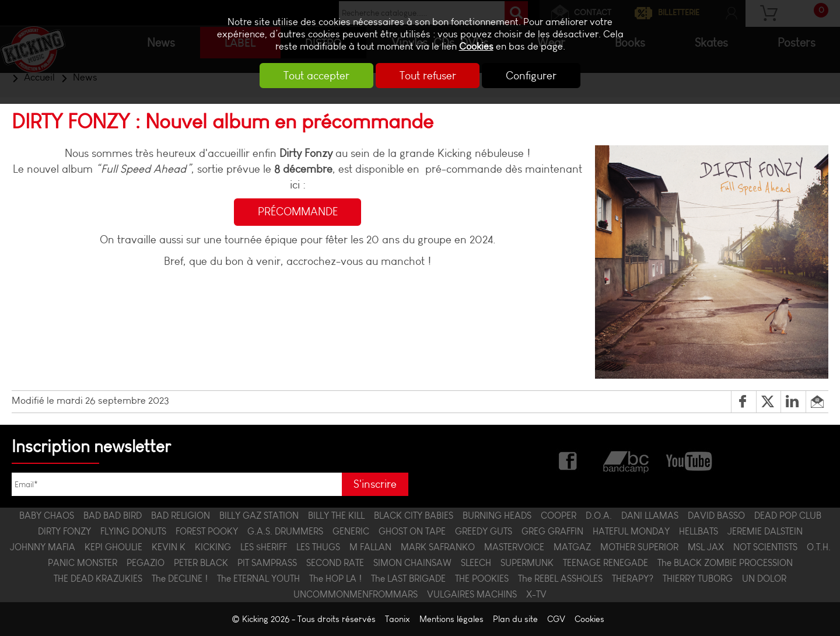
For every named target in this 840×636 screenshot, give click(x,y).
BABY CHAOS (47, 516)
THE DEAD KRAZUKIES (98, 579)
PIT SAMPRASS (267, 563)
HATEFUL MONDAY (631, 531)
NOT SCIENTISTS (765, 547)
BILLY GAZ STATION (259, 516)
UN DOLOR (764, 579)
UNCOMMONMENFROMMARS (356, 594)
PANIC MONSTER (83, 563)
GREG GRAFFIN (552, 531)
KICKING (213, 547)
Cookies (476, 46)
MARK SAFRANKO (438, 547)
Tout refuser (428, 76)
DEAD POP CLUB (788, 516)
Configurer (533, 76)
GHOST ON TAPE (412, 531)
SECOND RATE (335, 563)
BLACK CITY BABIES (414, 516)
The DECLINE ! (180, 579)
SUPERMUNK (527, 563)
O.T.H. (819, 547)
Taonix (398, 619)
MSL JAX (706, 547)
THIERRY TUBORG (698, 579)
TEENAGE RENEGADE (605, 563)
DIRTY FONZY (64, 531)
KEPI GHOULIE (113, 547)
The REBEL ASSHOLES (560, 579)
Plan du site (515, 619)
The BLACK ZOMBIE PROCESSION (725, 563)
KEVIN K (169, 547)
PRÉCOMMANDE (298, 212)
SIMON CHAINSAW (412, 563)
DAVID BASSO (716, 516)
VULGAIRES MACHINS (472, 594)
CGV (556, 619)
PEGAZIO (146, 563)
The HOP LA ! (335, 579)
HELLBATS (699, 531)
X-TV (536, 594)
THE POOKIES (482, 579)
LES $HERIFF (264, 547)
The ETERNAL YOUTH (258, 579)
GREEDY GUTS (484, 531)
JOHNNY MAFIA (43, 547)
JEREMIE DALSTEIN (765, 531)
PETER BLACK (201, 563)
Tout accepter (315, 76)
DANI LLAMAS (650, 516)
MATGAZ (572, 547)
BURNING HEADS (497, 516)
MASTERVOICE (514, 547)
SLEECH (476, 563)
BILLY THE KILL (336, 516)
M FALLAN (370, 547)
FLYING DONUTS (133, 531)
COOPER (559, 516)
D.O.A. (599, 516)
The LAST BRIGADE (408, 579)
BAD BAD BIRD (113, 516)
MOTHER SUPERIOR (639, 547)
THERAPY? (633, 579)
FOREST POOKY (207, 531)
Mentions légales (452, 619)
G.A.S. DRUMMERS (285, 531)
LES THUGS (318, 547)
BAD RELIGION (181, 516)
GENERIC (351, 531)
